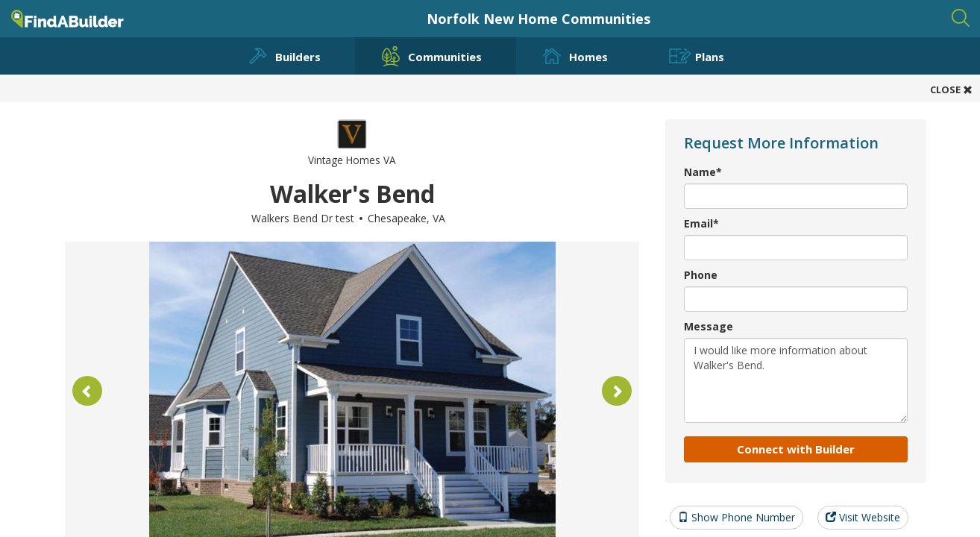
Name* (703, 172)
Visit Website (863, 517)
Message (709, 326)
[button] (87, 391)
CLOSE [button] (951, 89)
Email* (701, 223)
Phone (701, 275)
